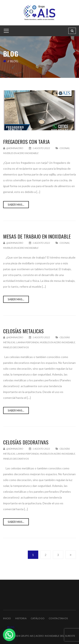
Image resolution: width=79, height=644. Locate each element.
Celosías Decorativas (26, 442)
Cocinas (64, 148)
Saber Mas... (16, 205)
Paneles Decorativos (16, 347)
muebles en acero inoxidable (21, 153)
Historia (21, 618)
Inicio (7, 618)
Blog (11, 627)
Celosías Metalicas (23, 331)
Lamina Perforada (27, 342)
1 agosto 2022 (40, 148)
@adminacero (13, 148)
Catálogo (38, 618)
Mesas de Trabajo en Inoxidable (37, 236)
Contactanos (58, 618)
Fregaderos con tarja (26, 142)
